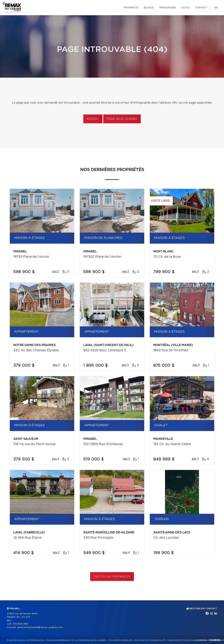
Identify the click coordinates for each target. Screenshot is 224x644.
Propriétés (131, 8)
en (216, 8)
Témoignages (167, 8)
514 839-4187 (21, 624)
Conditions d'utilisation (180, 640)
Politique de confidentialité (150, 640)
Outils (186, 8)
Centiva (214, 640)
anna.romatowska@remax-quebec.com (40, 627)
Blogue (149, 8)
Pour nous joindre (122, 119)
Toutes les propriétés (112, 577)
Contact (201, 8)
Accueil (93, 119)
